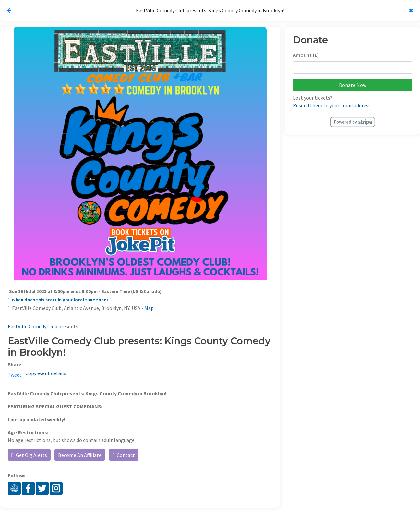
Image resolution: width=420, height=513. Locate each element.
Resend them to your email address (332, 105)
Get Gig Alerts (29, 455)
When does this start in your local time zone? (60, 300)
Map (149, 308)
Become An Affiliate (80, 455)
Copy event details (46, 373)
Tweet (15, 375)
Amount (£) (306, 55)
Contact (124, 455)
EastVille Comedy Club (33, 326)
